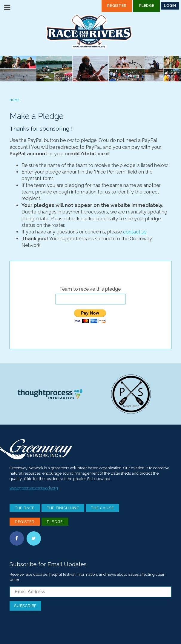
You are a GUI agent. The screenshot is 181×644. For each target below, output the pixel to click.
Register (117, 6)
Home (15, 100)
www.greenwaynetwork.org (34, 488)
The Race (25, 508)
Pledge (147, 6)
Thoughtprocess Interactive (50, 394)
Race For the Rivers (90, 31)
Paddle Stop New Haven (131, 394)
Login (170, 6)
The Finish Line (63, 508)
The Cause (102, 508)
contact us (135, 232)
